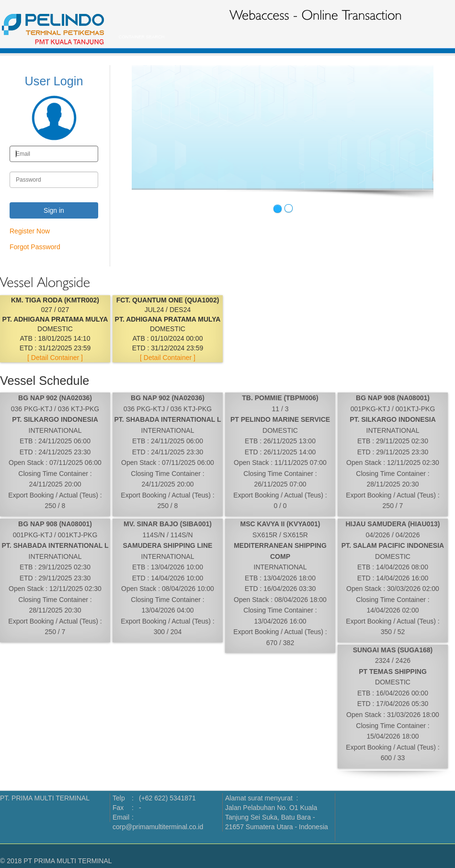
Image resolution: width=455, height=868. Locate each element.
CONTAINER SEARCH (140, 37)
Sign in (54, 210)
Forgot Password (35, 247)
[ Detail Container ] (55, 358)
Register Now (30, 231)
